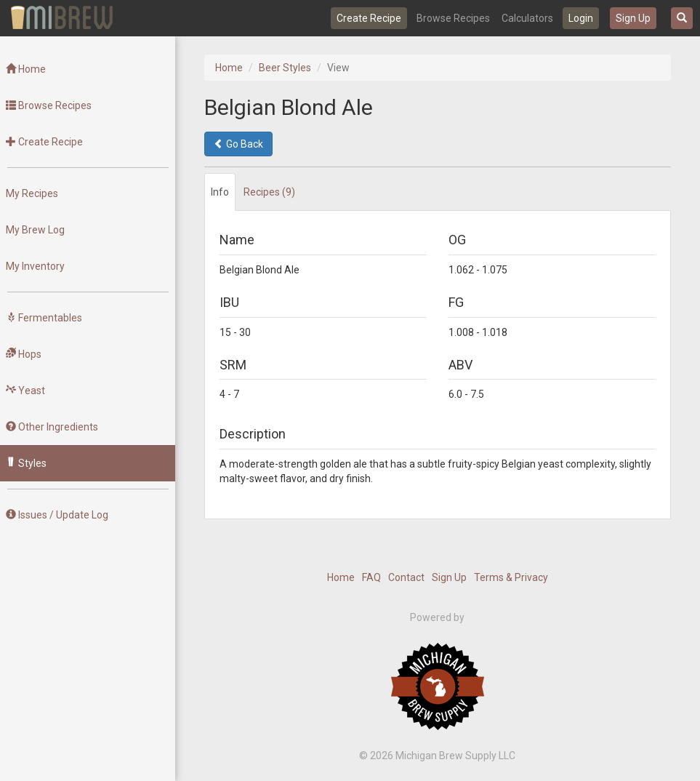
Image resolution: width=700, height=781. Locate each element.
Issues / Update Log (57, 515)
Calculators (527, 18)
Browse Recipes (453, 18)
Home (26, 69)
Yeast (25, 390)
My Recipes (32, 193)
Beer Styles (285, 68)
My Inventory (35, 266)
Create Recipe (369, 18)
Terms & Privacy (511, 577)
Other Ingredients (52, 427)
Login (581, 18)
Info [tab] (220, 192)
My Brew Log (35, 230)
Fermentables (44, 318)
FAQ (371, 577)
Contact (406, 577)
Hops (24, 354)
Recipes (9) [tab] (269, 192)
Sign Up (633, 18)
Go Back (238, 144)
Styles (26, 463)
